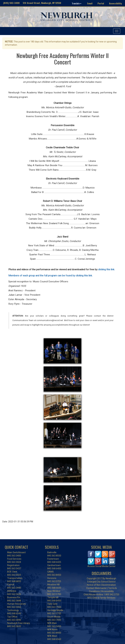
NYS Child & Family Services (101, 598)
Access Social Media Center (101, 566)
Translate (77, 3)
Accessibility (115, 3)
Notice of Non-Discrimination (101, 585)
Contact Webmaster (97, 588)
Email (90, 3)
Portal (101, 3)
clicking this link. (106, 269)
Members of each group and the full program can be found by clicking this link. (51, 276)
